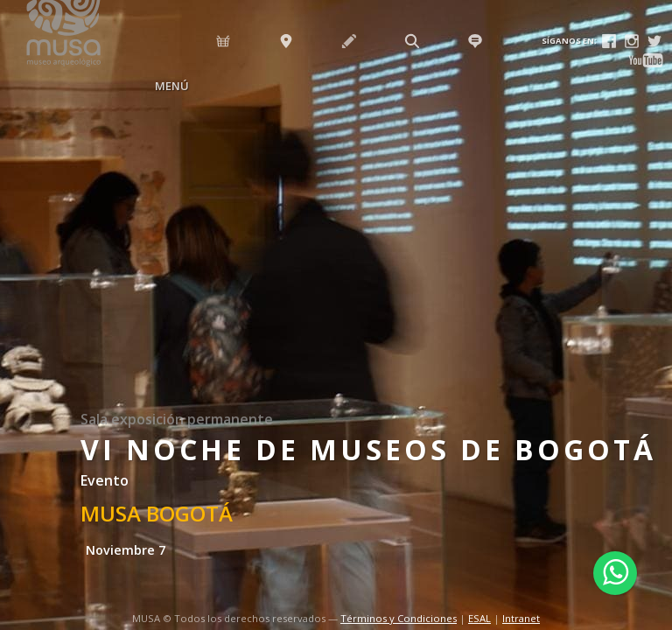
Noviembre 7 (126, 550)
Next (655, 329)
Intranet (521, 618)
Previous (17, 329)
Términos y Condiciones (399, 618)
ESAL (479, 618)
